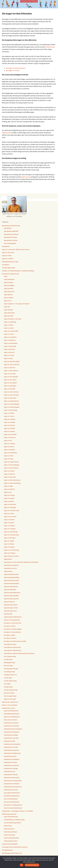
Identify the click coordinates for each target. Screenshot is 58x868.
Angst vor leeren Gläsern (11, 468)
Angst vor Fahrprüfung (11, 410)
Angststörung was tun (10, 611)
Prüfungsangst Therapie (11, 669)
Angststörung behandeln (11, 574)
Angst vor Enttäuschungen (12, 407)
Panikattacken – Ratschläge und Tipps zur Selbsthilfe (17, 811)
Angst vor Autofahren (10, 337)
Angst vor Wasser (9, 544)
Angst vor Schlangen (10, 507)
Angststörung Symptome (11, 599)
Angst (6, 276)
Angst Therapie (8, 310)
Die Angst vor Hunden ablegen (13, 629)
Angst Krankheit (9, 298)
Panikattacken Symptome (11, 765)
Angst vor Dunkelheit (10, 386)
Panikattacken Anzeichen (11, 723)
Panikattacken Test (9, 771)
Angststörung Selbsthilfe (11, 596)
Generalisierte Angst (10, 644)
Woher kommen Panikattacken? (13, 808)
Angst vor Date (8, 358)
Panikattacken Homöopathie (12, 744)
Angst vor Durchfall (9, 389)
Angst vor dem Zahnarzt (11, 371)
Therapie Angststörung (11, 690)
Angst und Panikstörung (11, 817)
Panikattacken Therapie (11, 775)
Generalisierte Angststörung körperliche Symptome (19, 653)
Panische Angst (8, 666)
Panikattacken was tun (9, 708)
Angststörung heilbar (10, 590)
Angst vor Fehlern (9, 413)
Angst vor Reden (9, 501)
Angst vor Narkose (9, 489)
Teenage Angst (8, 687)
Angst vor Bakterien (10, 340)
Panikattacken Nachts (10, 756)
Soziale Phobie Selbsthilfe (10, 844)
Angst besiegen (9, 282)
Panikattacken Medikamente (12, 753)
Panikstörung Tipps (10, 835)
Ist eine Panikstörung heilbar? (13, 823)
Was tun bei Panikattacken (12, 802)
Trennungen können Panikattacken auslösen (15, 847)
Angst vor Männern (9, 474)
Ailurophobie (6, 246)
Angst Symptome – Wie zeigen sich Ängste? (17, 304)
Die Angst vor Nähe (9, 635)
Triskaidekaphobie (7, 850)
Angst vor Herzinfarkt (10, 434)
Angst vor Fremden (10, 419)
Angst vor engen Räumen (11, 401)
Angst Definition (9, 288)
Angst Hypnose (8, 295)
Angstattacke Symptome (11, 565)
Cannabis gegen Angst (9, 268)
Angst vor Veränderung (11, 532)
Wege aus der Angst (10, 699)
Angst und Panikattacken (11, 711)
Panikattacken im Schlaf (11, 747)
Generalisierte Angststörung (10, 274)
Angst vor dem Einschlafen (12, 361)
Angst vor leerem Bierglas (12, 465)
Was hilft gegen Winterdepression (12, 853)
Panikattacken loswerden (11, 750)
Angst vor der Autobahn (11, 377)
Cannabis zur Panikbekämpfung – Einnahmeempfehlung (18, 271)
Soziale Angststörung (10, 681)
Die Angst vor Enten (13, 70)
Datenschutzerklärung (32, 865)
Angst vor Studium (9, 526)
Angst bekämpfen (9, 279)
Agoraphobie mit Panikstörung (11, 226)
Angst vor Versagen (10, 538)
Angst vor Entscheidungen (12, 404)
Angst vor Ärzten (9, 334)
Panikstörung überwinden (11, 838)
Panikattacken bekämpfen (12, 732)
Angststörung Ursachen (11, 608)
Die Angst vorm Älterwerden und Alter (15, 641)
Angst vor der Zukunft (10, 383)
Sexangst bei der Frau (10, 675)
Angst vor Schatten (8, 259)
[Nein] (56, 862)
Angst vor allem (9, 325)
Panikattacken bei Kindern (12, 726)
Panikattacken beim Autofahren (13, 729)
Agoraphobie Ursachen (11, 240)
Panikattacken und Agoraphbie (13, 781)
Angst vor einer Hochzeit (11, 392)
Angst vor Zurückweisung (11, 550)
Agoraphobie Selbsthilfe (11, 231)
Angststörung (26, 177)
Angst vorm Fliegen (10, 553)
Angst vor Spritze (9, 523)
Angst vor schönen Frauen (12, 510)
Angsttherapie (8, 614)
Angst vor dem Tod (9, 368)
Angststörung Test (9, 602)
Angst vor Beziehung (10, 346)
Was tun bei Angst (9, 693)
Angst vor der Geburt (10, 380)
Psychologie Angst (9, 672)
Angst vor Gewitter (10, 428)
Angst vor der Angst (10, 374)
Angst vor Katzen (9, 447)
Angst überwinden (9, 313)
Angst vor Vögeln (9, 541)
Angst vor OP (8, 492)
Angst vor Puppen (9, 498)
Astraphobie (6, 265)
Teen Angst (7, 684)
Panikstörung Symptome (9, 814)
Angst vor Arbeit (9, 328)
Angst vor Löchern (9, 471)
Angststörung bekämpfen (12, 583)
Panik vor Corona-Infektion (10, 705)
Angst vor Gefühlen (10, 422)
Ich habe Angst (8, 659)
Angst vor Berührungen (11, 343)
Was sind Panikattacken (11, 799)
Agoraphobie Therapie (11, 237)
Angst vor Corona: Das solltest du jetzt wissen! (16, 249)
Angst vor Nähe (8, 486)
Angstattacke (7, 133)
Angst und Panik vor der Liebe (13, 319)
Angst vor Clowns (9, 355)
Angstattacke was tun (10, 568)
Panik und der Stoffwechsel (10, 702)
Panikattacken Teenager (11, 768)
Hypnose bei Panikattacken (12, 717)
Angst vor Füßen (7, 256)
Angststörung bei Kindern (11, 580)
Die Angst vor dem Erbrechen (16, 68)
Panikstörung (50, 47)
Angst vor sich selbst (10, 517)
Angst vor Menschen (10, 477)
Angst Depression (9, 292)
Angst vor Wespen (9, 547)
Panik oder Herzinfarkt (10, 720)
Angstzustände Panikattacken (13, 617)
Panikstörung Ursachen (11, 841)
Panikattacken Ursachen (11, 790)
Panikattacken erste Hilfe (11, 738)
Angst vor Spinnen (9, 520)
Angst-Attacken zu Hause (11, 556)
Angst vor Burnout (9, 352)
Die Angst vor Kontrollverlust (12, 632)
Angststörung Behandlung (12, 577)
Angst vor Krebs (9, 456)
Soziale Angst (8, 678)
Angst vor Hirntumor (10, 437)
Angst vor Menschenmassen (12, 480)
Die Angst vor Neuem (10, 638)
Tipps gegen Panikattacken (12, 793)
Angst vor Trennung (10, 529)
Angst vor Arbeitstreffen (11, 331)
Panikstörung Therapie (11, 832)
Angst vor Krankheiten (10, 453)
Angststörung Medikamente (12, 593)
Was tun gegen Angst (10, 696)
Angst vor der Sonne (8, 252)
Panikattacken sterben (11, 762)
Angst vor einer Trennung (11, 395)
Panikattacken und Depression (13, 787)
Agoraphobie (8, 228)
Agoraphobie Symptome (11, 234)
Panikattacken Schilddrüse (12, 759)
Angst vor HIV (8, 441)
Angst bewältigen (9, 285)
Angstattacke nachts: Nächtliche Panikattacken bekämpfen (21, 562)
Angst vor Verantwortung (11, 535)
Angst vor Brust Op (10, 349)
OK (22, 865)
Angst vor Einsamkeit (10, 398)
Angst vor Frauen (9, 416)
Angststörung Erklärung (11, 586)
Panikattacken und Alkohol (12, 784)
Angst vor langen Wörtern (11, 462)
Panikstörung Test (9, 829)
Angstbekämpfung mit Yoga (10, 262)
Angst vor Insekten (9, 444)
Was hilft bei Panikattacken (12, 796)
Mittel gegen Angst (10, 663)
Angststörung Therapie (11, 605)
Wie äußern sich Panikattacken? (13, 805)
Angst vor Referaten (10, 504)
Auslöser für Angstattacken (12, 620)
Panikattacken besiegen (11, 735)
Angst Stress (8, 301)
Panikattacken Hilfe (10, 741)
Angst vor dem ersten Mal (12, 365)
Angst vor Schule (9, 514)
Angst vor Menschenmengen (12, 483)
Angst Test (7, 307)
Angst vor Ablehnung (10, 322)
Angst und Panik (9, 316)
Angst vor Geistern (9, 425)
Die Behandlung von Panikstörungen (14, 820)
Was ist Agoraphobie (10, 243)
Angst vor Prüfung (9, 495)
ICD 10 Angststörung (10, 656)
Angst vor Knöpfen (9, 450)
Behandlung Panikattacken (12, 714)
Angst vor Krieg (9, 459)
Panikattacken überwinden (12, 778)
